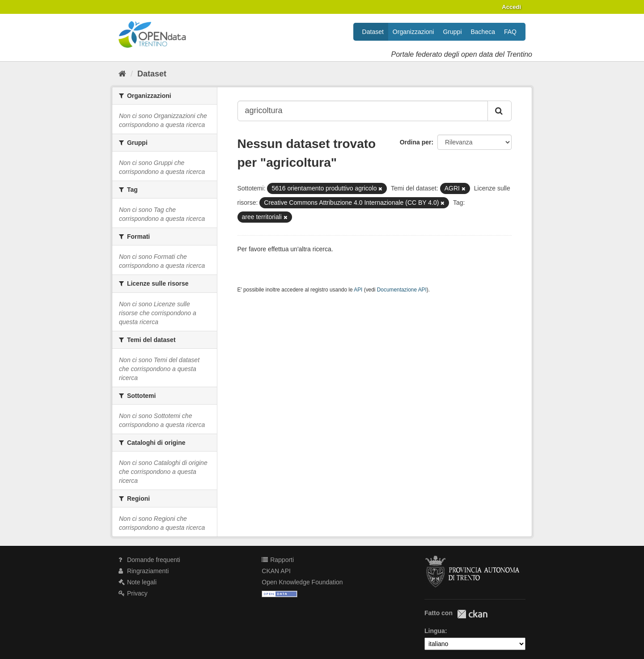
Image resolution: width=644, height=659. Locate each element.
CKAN (472, 614)
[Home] (122, 74)
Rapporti (278, 560)
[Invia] (500, 111)
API (358, 290)
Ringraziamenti (144, 571)
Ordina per (416, 142)
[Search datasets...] (363, 111)
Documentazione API (402, 290)
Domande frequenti (149, 560)
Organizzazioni (413, 32)
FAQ (510, 32)
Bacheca (483, 32)
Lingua (435, 631)
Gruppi (452, 32)
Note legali (138, 582)
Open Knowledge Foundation (302, 582)
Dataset (373, 32)
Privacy (133, 593)
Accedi (511, 7)
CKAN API (276, 571)
